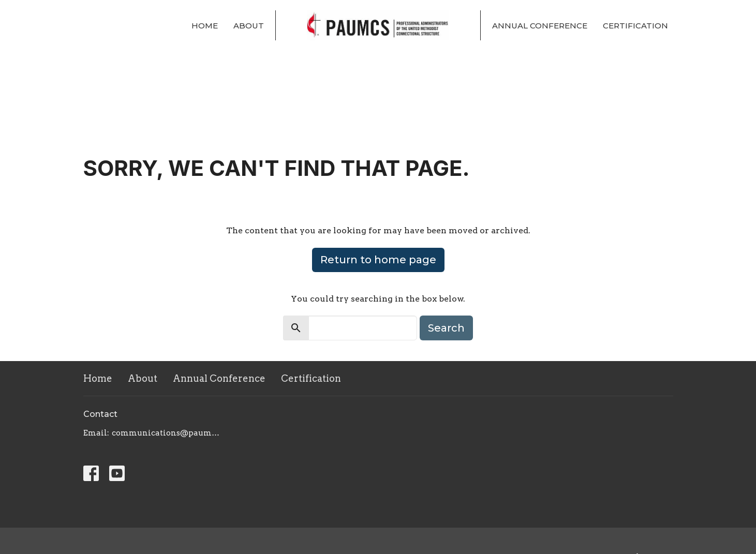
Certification (635, 26)
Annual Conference (540, 26)
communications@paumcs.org (167, 433)
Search (446, 328)
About (249, 26)
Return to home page (378, 260)
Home (205, 26)
